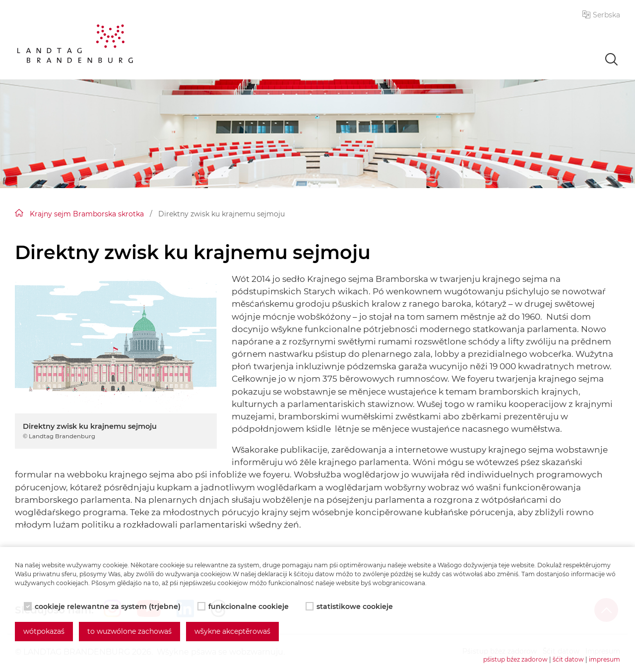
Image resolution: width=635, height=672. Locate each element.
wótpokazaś (44, 631)
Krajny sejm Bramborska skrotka (87, 214)
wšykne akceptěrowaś (232, 631)
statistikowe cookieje (350, 606)
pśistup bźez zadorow (515, 659)
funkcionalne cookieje (244, 606)
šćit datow (568, 659)
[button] (601, 15)
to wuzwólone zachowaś (129, 631)
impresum (604, 659)
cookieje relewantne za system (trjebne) (103, 606)
